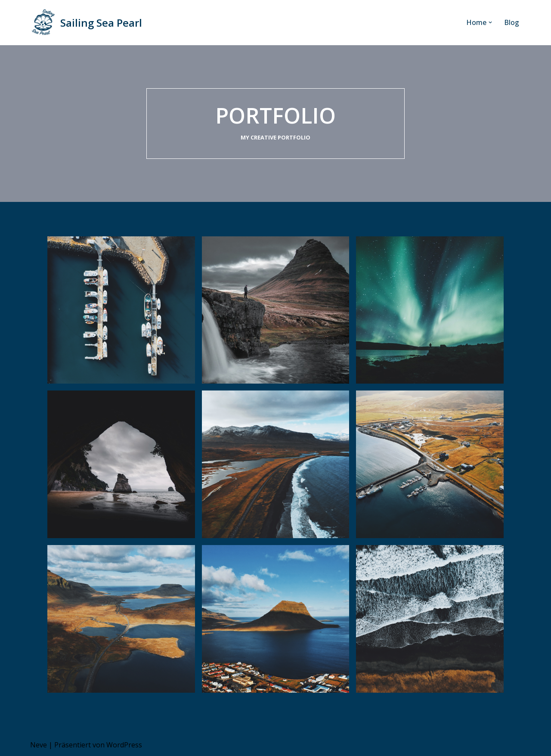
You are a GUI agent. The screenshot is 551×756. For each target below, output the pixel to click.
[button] (490, 22)
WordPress (124, 745)
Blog (512, 22)
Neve (39, 745)
